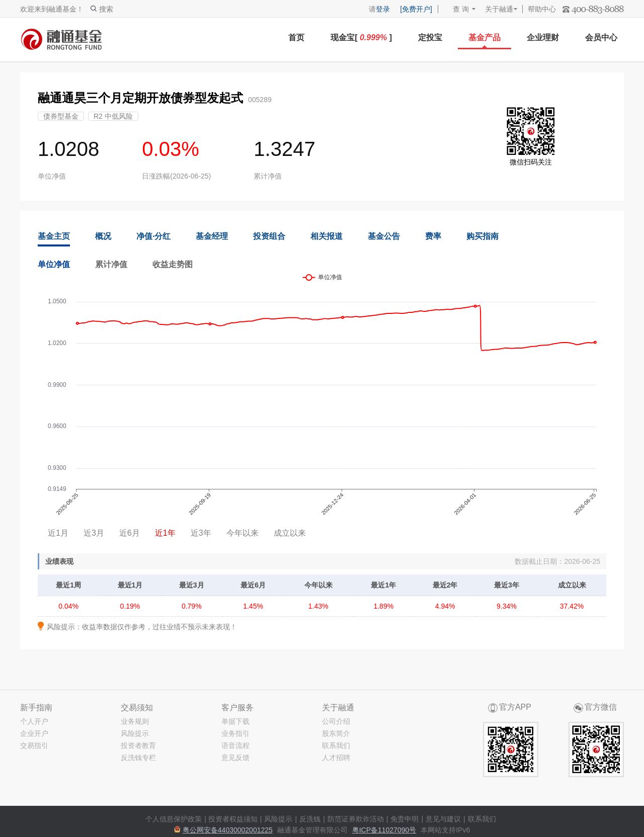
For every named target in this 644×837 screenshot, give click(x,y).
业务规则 (135, 721)
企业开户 (34, 733)
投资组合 (269, 236)
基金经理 (212, 236)
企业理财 (543, 37)
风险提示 (135, 733)
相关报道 (327, 236)
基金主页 (54, 236)
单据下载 (235, 721)
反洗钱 (310, 819)
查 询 (456, 9)
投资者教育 (138, 745)
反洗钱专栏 (138, 758)
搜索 (102, 9)
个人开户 (34, 721)
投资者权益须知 (233, 819)
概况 (103, 236)
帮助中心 (542, 9)
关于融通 (499, 9)
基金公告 (384, 236)
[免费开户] (416, 9)
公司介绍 (336, 721)
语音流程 (235, 745)
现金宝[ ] (361, 37)
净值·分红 (153, 236)
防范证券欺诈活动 (356, 819)
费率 (433, 236)
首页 (296, 37)
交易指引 (34, 745)
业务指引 (235, 733)
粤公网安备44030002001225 (228, 830)
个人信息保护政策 (174, 819)
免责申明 (405, 819)
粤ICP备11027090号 (384, 830)
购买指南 (482, 236)
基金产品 (485, 37)
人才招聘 (336, 758)
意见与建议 (443, 819)
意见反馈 (235, 758)
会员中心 (601, 37)
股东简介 (336, 733)
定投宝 (430, 37)
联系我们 (336, 745)
